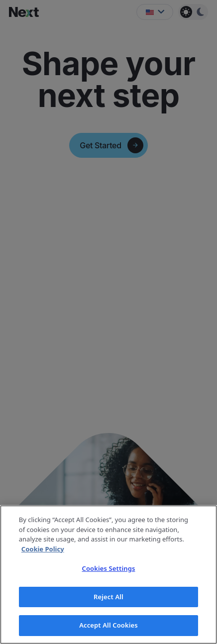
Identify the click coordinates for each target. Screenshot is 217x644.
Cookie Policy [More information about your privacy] (43, 549)
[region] (108, 575)
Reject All (108, 597)
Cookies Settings (109, 568)
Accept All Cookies (108, 625)
